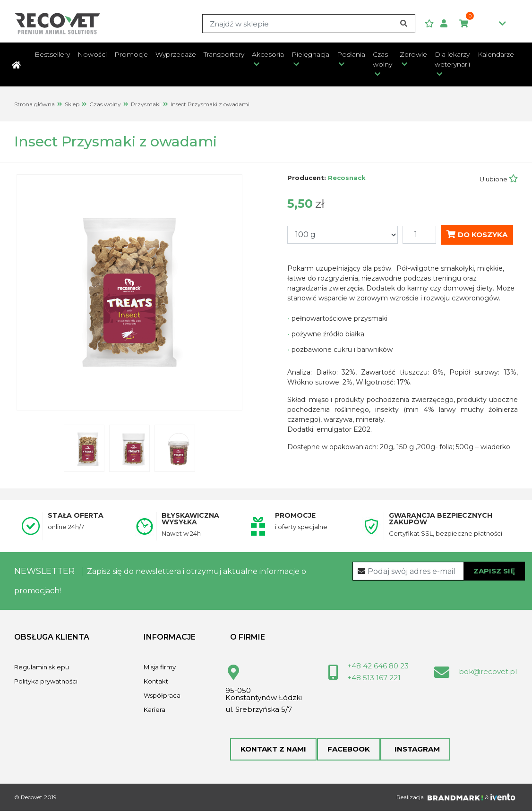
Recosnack (347, 178)
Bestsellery (52, 54)
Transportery (224, 54)
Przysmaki (146, 104)
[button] (447, 24)
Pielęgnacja (310, 54)
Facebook (348, 749)
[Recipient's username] (439, 571)
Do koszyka (477, 234)
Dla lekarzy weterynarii (452, 59)
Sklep (72, 104)
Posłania (351, 54)
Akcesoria (268, 54)
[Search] (309, 24)
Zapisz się (494, 571)
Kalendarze (496, 54)
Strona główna (34, 104)
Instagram (415, 749)
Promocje (131, 54)
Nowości (92, 54)
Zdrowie (413, 54)
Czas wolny (382, 59)
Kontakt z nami (273, 749)
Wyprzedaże (176, 54)
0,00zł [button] (483, 24)
